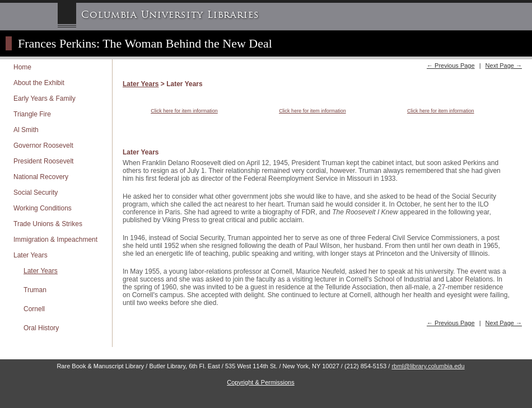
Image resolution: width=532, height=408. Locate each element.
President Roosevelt (43, 161)
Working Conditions (43, 208)
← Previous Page (451, 65)
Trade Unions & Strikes (48, 224)
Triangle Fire (32, 114)
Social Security (36, 193)
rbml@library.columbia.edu (428, 366)
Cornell (34, 309)
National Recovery (41, 177)
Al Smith (26, 130)
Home (22, 67)
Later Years (31, 255)
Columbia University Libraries (170, 15)
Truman (35, 290)
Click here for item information (184, 111)
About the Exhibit (39, 83)
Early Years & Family (45, 99)
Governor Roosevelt (43, 146)
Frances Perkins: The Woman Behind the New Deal (145, 43)
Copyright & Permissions (260, 382)
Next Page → (504, 65)
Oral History (41, 328)
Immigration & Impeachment (55, 240)
